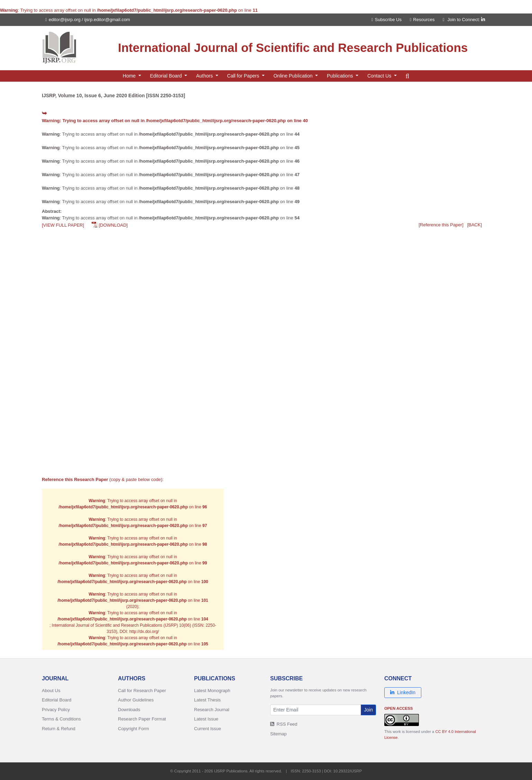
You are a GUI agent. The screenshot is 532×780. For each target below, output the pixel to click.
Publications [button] (341, 76)
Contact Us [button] (380, 76)
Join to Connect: (466, 20)
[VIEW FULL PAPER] (63, 225)
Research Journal (212, 710)
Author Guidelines (136, 700)
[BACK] (474, 225)
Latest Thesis (207, 700)
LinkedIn (403, 692)
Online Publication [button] (294, 76)
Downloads (129, 710)
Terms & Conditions (61, 719)
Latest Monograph (212, 691)
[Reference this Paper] (441, 225)
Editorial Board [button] (167, 76)
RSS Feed (284, 724)
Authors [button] (205, 76)
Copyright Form (134, 729)
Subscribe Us (387, 20)
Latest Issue (206, 719)
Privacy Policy (56, 710)
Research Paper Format (142, 719)
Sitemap (278, 734)
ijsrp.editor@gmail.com (107, 20)
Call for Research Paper (142, 691)
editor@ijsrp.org (65, 20)
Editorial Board (57, 700)
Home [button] (130, 76)
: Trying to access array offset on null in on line (175, 121)
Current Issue (208, 729)
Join (368, 710)
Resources (422, 20)
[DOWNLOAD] (113, 225)
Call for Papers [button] (244, 76)
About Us (51, 691)
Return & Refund (59, 729)
